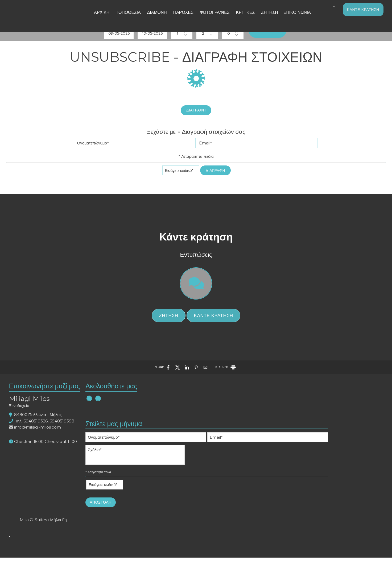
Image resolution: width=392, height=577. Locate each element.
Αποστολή (186, 558)
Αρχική (109, 17)
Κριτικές (240, 17)
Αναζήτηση (288, 48)
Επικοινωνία (286, 17)
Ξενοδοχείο (34, 486)
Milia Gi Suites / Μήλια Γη (334, 463)
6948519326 (50, 502)
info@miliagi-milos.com (52, 508)
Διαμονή (159, 17)
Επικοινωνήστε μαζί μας (59, 463)
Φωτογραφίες (212, 17)
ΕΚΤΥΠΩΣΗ (225, 440)
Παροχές (183, 17)
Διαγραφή (196, 134)
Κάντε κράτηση (361, 14)
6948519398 (76, 502)
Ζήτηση (262, 17)
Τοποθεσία (133, 17)
